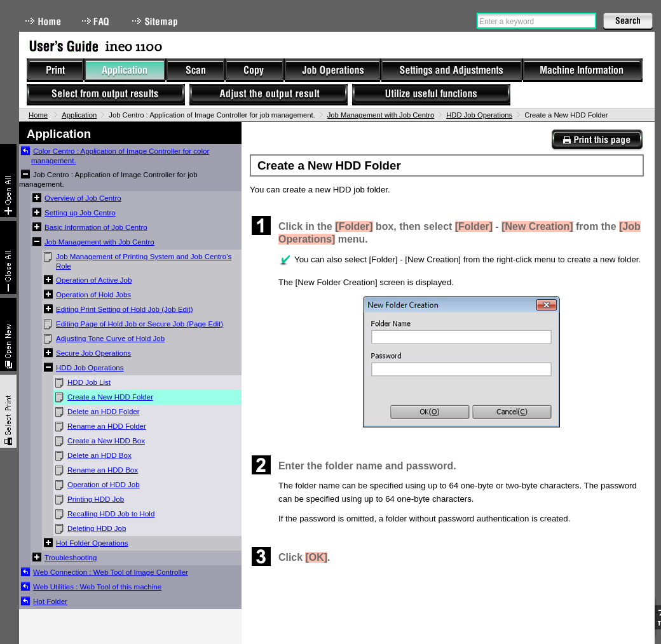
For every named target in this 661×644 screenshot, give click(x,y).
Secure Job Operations (93, 353)
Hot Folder (50, 601)
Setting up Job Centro (80, 213)
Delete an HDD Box (99, 455)
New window (8, 334)
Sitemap (156, 21)
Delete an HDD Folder (104, 412)
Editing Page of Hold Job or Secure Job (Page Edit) (140, 324)
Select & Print (8, 411)
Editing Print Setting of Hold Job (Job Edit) (125, 309)
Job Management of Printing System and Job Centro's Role (144, 261)
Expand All (8, 181)
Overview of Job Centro (83, 198)
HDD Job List (89, 382)
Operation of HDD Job (104, 485)
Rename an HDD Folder (107, 426)
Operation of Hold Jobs (93, 295)
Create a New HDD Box (106, 441)
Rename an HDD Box (103, 470)
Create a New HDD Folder (110, 397)
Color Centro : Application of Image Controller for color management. (120, 156)
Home (43, 21)
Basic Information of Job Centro (96, 227)
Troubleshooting (71, 558)
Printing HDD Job (96, 499)
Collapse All (8, 258)
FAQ (97, 21)
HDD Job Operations (479, 115)
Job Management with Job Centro (381, 115)
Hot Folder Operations (92, 543)
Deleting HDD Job (97, 528)
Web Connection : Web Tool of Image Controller (111, 572)
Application (79, 115)
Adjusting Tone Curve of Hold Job (110, 339)
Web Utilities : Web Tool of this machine (97, 587)
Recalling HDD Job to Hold (111, 514)
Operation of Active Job (94, 280)
